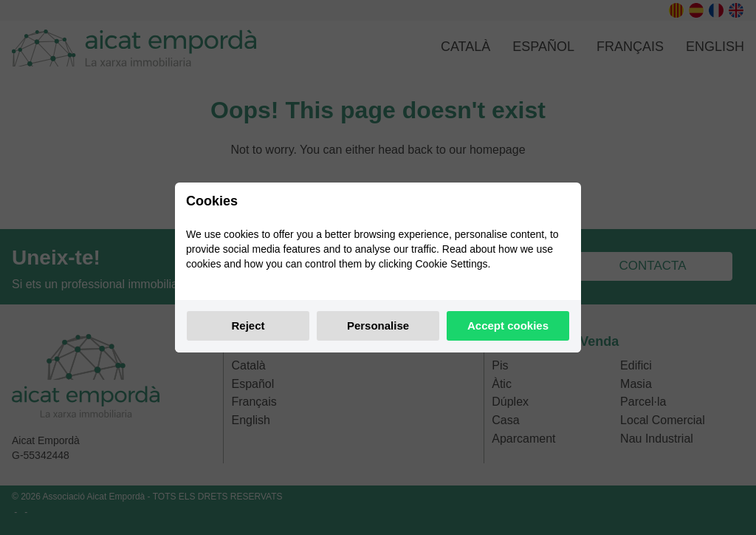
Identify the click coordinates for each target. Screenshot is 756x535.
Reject (248, 326)
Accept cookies (508, 326)
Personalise (378, 326)
